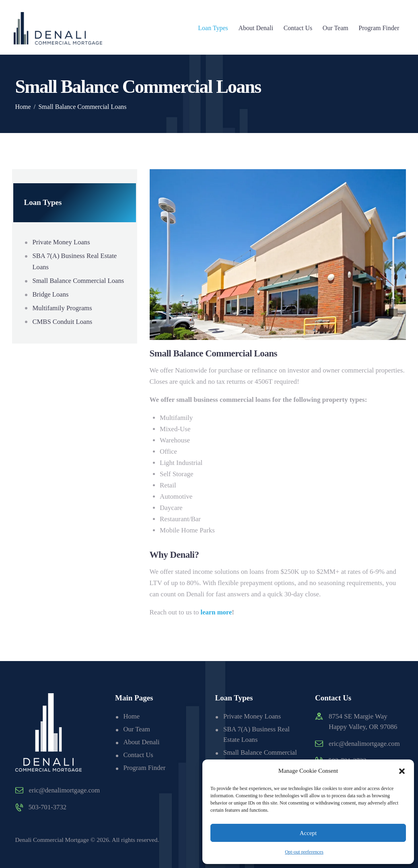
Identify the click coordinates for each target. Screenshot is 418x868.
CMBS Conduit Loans (63, 333)
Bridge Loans (51, 306)
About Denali (142, 742)
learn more (217, 612)
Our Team (137, 729)
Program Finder (145, 767)
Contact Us (138, 754)
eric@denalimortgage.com (65, 790)
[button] (402, 771)
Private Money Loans (62, 242)
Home (23, 107)
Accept (308, 833)
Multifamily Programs (63, 319)
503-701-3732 (48, 807)
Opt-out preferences (304, 852)
